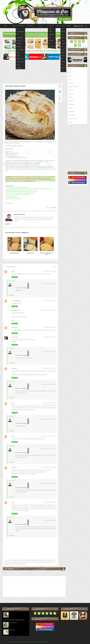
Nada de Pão (72, 104)
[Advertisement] (34, 72)
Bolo (70, 72)
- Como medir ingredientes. (12, 197)
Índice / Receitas (13, 26)
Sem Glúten (72, 111)
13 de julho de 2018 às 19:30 (50, 337)
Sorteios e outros (73, 118)
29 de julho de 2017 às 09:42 (50, 271)
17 (61, 94)
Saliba (13, 436)
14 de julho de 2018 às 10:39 (49, 351)
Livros (32, 26)
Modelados (72, 101)
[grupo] (75, 26)
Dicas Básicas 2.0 (13, 622)
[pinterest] (81, 26)
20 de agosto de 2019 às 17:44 (48, 448)
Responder (15, 277)
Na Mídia (39, 26)
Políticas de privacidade (42, 642)
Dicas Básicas (24, 26)
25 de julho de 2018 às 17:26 (50, 368)
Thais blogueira (16, 300)
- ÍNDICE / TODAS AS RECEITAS (13, 199)
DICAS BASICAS (42, 167)
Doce (70, 79)
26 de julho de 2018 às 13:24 (49, 384)
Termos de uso (31, 642)
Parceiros (47, 26)
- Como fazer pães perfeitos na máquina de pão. (17, 187)
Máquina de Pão (16, 642)
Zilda (13, 403)
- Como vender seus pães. (11, 196)
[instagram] (77, 26)
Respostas (12, 280)
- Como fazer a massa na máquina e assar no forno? (17, 194)
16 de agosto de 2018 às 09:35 (49, 403)
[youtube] (79, 26)
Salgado (71, 108)
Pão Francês (12, 630)
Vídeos (71, 122)
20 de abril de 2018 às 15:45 (50, 327)
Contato (23, 642)
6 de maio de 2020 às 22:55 (50, 502)
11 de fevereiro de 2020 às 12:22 (49, 467)
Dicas (70, 76)
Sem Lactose (72, 115)
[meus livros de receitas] (34, 42)
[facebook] (73, 26)
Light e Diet (72, 94)
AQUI (38, 163)
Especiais (71, 83)
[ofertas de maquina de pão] (34, 57)
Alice (13, 271)
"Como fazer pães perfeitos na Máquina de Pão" (14, 620)
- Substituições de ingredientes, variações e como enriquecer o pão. (21, 191)
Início (4, 26)
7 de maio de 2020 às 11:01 (49, 520)
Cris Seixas (15, 337)
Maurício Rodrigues (21, 287)
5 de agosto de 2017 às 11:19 (50, 300)
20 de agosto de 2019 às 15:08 (49, 436)
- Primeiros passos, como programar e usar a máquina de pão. (20, 193)
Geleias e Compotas (74, 86)
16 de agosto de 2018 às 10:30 (48, 419)
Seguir (54, 26)
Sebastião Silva (16, 310)
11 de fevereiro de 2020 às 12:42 (48, 483)
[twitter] (83, 26)
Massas (71, 97)
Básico (12, 203)
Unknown (14, 327)
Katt (13, 502)
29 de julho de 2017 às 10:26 (49, 283)
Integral (71, 90)
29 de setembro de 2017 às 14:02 (49, 310)
